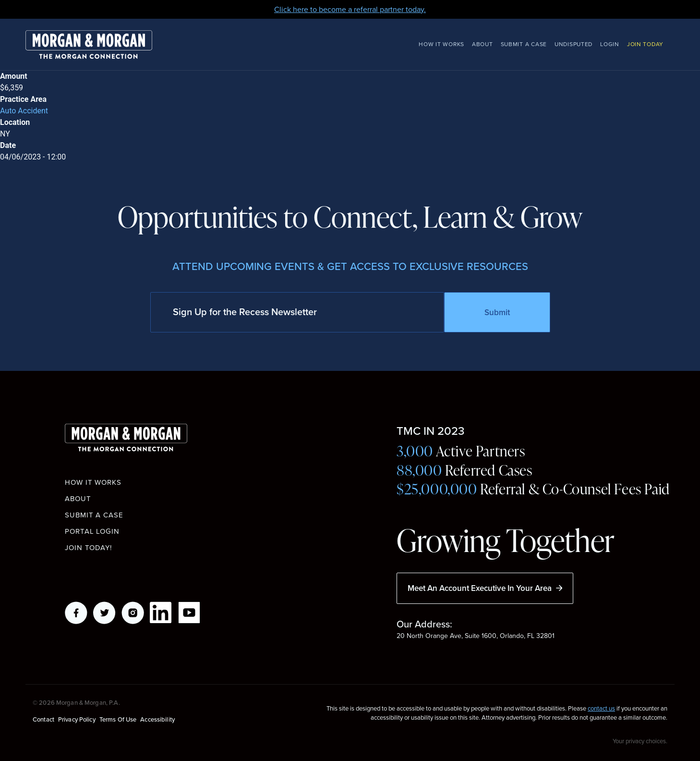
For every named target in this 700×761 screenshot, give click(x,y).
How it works (93, 482)
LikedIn (161, 613)
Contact (43, 719)
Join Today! (88, 548)
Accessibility (157, 719)
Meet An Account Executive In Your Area (485, 588)
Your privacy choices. (640, 741)
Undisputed (573, 44)
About (483, 44)
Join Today (645, 44)
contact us (601, 708)
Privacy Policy (77, 719)
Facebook (76, 613)
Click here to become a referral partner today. (350, 9)
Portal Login (92, 531)
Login (610, 44)
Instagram (133, 613)
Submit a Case (524, 44)
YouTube (189, 613)
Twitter (104, 613)
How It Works (441, 44)
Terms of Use (118, 719)
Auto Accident (24, 111)
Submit (497, 312)
